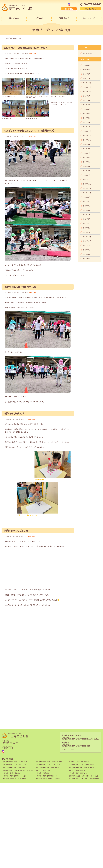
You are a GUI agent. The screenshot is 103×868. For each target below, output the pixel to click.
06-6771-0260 (9, 746)
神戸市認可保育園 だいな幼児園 (79, 761)
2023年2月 (87, 228)
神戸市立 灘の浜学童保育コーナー (13, 773)
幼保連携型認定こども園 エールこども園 (48, 764)
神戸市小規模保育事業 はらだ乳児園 (14, 767)
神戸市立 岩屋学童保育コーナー (79, 770)
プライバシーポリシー (70, 749)
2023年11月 (87, 188)
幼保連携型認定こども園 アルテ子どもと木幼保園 (84, 778)
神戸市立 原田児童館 (43, 773)
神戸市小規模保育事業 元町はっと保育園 (81, 767)
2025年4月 (87, 118)
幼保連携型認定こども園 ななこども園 (15, 764)
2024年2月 (87, 175)
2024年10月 (87, 140)
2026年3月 (87, 69)
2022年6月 (87, 258)
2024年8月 (87, 148)
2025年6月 (87, 109)
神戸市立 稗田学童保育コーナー (79, 773)
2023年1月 (87, 232)
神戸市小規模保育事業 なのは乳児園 (47, 767)
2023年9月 (87, 197)
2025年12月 (87, 82)
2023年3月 (87, 223)
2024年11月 (87, 135)
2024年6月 (87, 157)
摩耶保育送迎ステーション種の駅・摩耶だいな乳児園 (18, 770)
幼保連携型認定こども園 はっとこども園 (15, 761)
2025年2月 (87, 122)
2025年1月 (87, 126)
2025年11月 (87, 87)
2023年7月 (87, 206)
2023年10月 (87, 192)
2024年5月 (87, 162)
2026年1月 (87, 78)
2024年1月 (87, 179)
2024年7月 (87, 153)
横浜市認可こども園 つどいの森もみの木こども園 (84, 776)
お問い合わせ (91, 9)
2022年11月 (87, 241)
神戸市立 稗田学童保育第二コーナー (47, 776)
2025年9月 (87, 96)
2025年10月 (87, 91)
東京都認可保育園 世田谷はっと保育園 (48, 778)
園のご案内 (14, 18)
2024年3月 (87, 170)
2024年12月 (87, 131)
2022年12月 (87, 236)
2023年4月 (87, 219)
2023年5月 (87, 214)
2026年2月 (87, 74)
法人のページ (89, 18)
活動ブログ (64, 18)
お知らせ (39, 18)
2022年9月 (87, 250)
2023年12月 (87, 184)
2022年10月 (87, 245)
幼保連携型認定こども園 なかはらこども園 (49, 761)
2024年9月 (87, 144)
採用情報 (69, 9)
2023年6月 (87, 210)
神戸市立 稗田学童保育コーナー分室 (14, 776)
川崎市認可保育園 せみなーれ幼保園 (14, 778)
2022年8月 (87, 254)
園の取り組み (33, 53)
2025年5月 (87, 113)
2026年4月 (87, 65)
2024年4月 (87, 166)
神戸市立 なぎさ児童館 (43, 770)
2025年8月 (87, 100)
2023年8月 (87, 201)
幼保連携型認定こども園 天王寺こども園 (81, 764)
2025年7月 (87, 104)
